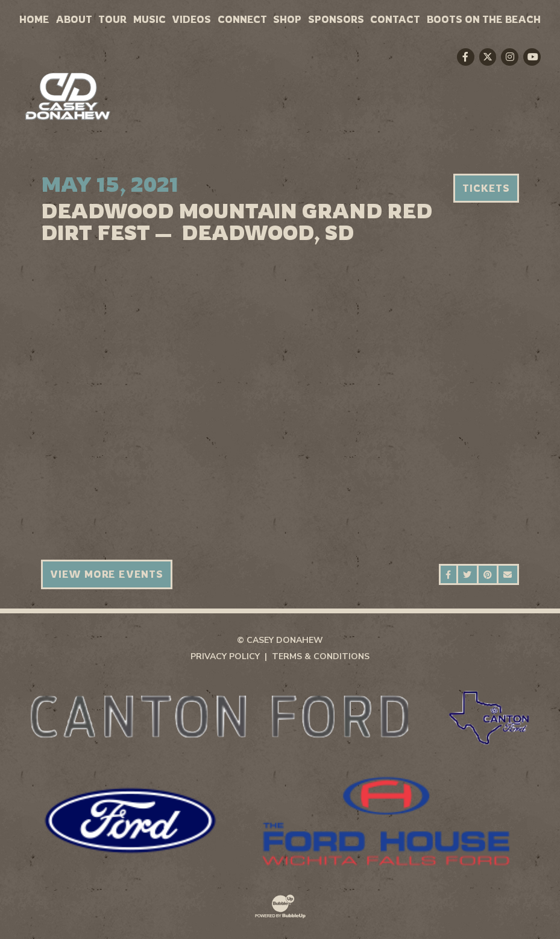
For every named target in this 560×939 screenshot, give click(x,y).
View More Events (107, 574)
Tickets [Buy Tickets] (486, 188)
